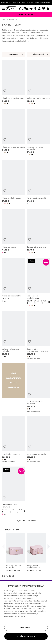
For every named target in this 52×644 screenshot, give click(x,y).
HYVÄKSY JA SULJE (26, 636)
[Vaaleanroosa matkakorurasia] (38, 282)
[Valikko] (4, 8)
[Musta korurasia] (14, 231)
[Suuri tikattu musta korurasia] (38, 388)
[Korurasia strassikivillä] (38, 182)
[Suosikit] (44, 8)
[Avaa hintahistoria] (49, 302)
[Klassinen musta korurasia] (14, 132)
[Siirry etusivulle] (26, 8)
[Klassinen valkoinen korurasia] (38, 132)
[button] (40, 8)
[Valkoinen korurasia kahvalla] (14, 335)
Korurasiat (14, 19)
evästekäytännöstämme (15, 616)
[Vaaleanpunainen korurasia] (14, 491)
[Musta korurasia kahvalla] (14, 282)
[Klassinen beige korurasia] (14, 82)
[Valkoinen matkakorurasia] (38, 82)
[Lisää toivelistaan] (5, 91)
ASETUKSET (26, 627)
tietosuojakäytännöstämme (24, 614)
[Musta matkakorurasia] (14, 182)
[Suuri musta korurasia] (38, 439)
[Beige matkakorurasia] (38, 231)
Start (4, 19)
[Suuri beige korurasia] (14, 439)
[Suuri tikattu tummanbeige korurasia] (38, 335)
